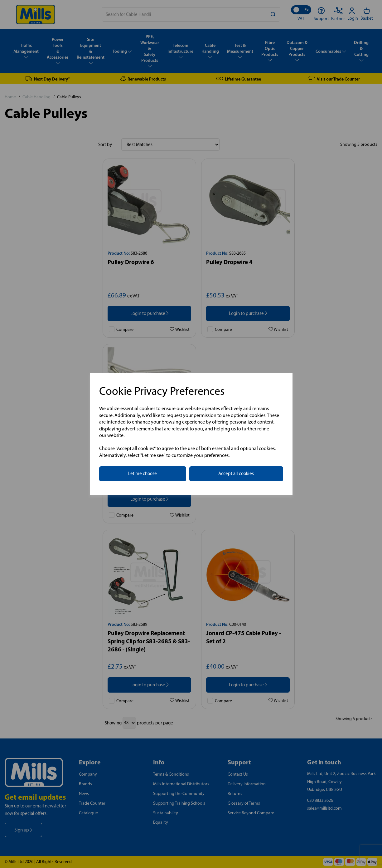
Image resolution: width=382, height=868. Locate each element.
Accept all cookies (236, 473)
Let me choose (143, 473)
